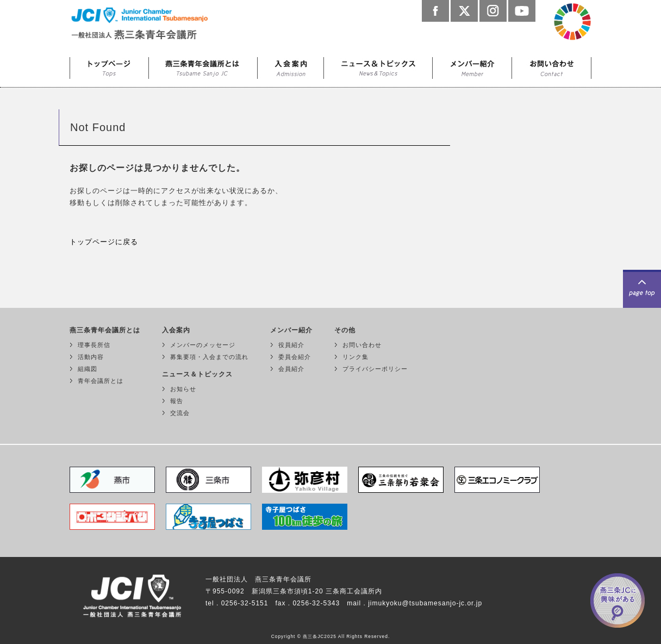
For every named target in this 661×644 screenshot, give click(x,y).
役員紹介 (291, 345)
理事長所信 (94, 345)
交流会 (180, 413)
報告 (177, 401)
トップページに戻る (104, 242)
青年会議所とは (101, 381)
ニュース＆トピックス (378, 65)
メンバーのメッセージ (203, 345)
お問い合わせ (552, 65)
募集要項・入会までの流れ (209, 357)
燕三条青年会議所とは (203, 65)
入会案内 (291, 65)
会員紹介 (291, 369)
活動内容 (91, 357)
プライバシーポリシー (375, 369)
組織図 (88, 369)
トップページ (109, 65)
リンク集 (356, 357)
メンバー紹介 (472, 65)
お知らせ (183, 389)
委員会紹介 (295, 357)
